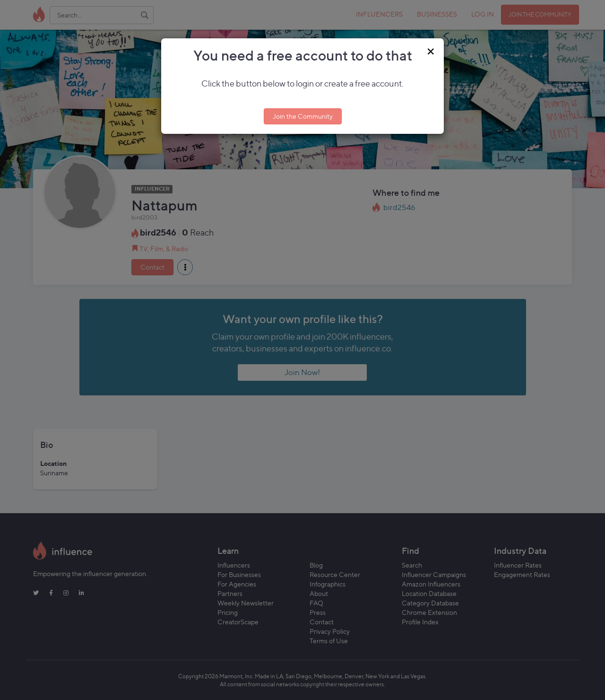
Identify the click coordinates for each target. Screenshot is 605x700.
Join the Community (303, 116)
